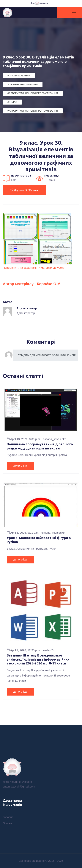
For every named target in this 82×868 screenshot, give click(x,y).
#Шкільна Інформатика (23, 84)
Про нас (8, 823)
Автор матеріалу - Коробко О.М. (32, 284)
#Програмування (19, 76)
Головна (8, 817)
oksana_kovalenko (55, 439)
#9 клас (12, 102)
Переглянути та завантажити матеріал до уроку (34, 268)
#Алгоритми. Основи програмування (33, 93)
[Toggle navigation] (74, 12)
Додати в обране (24, 190)
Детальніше (20, 466)
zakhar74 (49, 650)
